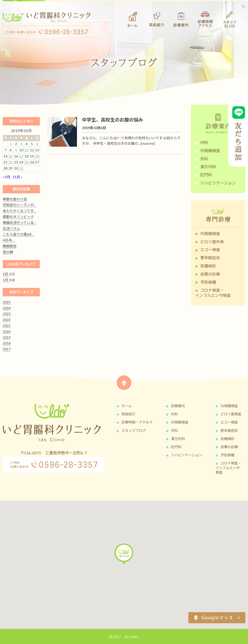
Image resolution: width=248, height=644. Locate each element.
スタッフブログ (134, 431)
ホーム (127, 406)
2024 (7, 308)
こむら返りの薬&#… (18, 234)
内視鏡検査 (210, 151)
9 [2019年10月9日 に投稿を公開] (16, 150)
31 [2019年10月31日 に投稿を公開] (21, 168)
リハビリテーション (218, 183)
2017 (7, 349)
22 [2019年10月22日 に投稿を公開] (11, 162)
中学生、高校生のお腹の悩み (112, 120)
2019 (7, 337)
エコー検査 (210, 250)
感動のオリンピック (18, 217)
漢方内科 (208, 167)
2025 (7, 302)
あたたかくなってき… (19, 211)
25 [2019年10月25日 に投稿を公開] (26, 162)
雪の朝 (8, 252)
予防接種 (208, 282)
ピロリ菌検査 (231, 414)
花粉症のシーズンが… (19, 205)
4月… (9, 240)
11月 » (17, 177)
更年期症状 (210, 258)
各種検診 (208, 266)
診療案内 (178, 406)
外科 (204, 159)
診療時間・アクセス (137, 422)
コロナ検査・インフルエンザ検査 (213, 293)
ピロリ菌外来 (212, 242)
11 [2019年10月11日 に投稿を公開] (26, 150)
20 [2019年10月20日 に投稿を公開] (37, 156)
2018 (7, 343)
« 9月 (7, 177)
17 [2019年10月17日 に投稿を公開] (21, 156)
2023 (7, 314)
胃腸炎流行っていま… (19, 223)
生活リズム (11, 229)
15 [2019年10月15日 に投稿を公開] (11, 156)
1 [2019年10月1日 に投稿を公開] (11, 144)
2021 (7, 326)
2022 (7, 320)
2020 (7, 332)
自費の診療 (210, 274)
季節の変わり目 (15, 199)
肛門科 (206, 175)
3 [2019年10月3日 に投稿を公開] (21, 144)
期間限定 (10, 246)
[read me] (148, 143)
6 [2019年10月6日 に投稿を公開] (37, 144)
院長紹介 (128, 414)
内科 (204, 142)
